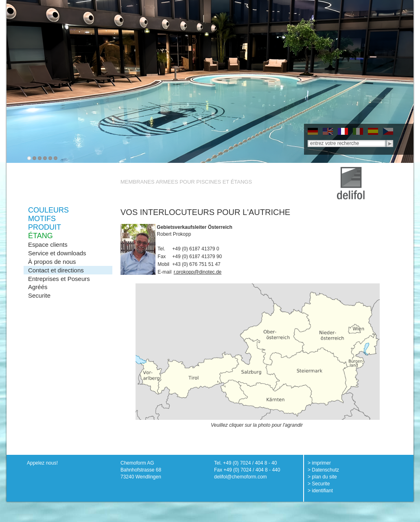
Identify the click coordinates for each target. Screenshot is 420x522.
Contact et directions (56, 270)
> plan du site (322, 477)
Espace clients (48, 245)
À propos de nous (52, 262)
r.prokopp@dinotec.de (198, 272)
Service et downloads (57, 253)
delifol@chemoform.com (241, 477)
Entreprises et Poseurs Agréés (59, 283)
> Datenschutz (323, 470)
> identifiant (320, 491)
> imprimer (319, 463)
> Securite (319, 484)
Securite (39, 295)
